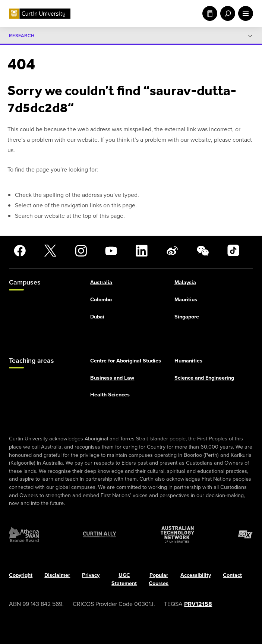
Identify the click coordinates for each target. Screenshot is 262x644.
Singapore (187, 316)
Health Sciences (110, 394)
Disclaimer (57, 575)
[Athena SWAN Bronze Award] (24, 535)
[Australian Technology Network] (177, 535)
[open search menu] (226, 13)
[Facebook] (20, 251)
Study (210, 13)
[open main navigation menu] (244, 13)
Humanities (188, 360)
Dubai (97, 316)
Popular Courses (159, 579)
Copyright (21, 575)
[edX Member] (246, 535)
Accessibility (196, 575)
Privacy (91, 575)
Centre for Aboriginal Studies (126, 360)
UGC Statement (124, 579)
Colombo (101, 299)
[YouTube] (111, 251)
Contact (232, 575)
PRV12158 (198, 604)
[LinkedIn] (142, 251)
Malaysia (185, 282)
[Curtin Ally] (100, 535)
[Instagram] (81, 251)
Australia (101, 282)
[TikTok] (233, 251)
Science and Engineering (204, 378)
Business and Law (112, 378)
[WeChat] (203, 251)
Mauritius (186, 299)
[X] (50, 251)
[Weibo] (172, 251)
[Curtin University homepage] (40, 14)
